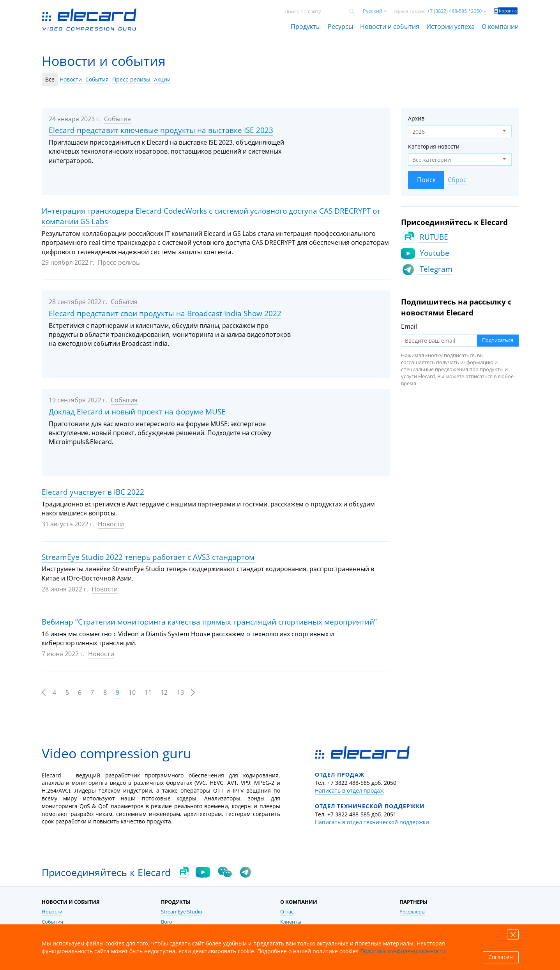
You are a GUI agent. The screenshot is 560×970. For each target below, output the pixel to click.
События (97, 79)
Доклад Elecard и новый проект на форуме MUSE (137, 412)
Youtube (434, 253)
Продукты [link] (306, 27)
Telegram (435, 269)
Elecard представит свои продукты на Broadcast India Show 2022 (165, 313)
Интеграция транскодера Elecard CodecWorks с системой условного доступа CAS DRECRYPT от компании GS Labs (211, 216)
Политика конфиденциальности (403, 951)
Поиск (426, 180)
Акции (162, 79)
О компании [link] (500, 27)
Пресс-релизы (131, 79)
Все (50, 79)
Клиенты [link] (291, 922)
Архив (416, 118)
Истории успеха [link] (450, 27)
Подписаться (498, 340)
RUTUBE (433, 237)
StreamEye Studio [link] (182, 912)
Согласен (501, 957)
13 (180, 692)
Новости (71, 79)
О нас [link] (287, 912)
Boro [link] (167, 922)
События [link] (52, 922)
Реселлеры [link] (412, 912)
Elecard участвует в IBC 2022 (93, 492)
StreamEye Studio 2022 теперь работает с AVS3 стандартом (148, 557)
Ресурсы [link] (340, 27)
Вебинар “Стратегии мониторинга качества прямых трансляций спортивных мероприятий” (209, 622)
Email (409, 326)
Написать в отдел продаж (349, 790)
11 (148, 692)
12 (164, 692)
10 (132, 692)
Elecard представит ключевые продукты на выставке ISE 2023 (161, 130)
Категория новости (434, 146)
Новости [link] (52, 912)
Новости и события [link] (390, 27)
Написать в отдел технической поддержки (372, 822)
